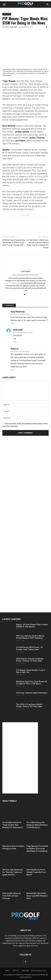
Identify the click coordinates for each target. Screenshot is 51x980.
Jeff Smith (13, 27)
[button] (4, 5)
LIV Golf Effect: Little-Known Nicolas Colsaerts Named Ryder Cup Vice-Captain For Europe (37, 244)
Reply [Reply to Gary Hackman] (12, 323)
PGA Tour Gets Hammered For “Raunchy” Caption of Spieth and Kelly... (13, 872)
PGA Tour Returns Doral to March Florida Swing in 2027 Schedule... (30, 637)
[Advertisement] (20, 482)
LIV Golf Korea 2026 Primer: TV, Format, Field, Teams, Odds (29, 648)
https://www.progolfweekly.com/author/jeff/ (26, 275)
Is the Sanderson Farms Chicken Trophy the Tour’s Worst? (36, 872)
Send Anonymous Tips (38, 971)
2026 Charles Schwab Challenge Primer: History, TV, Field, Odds (30, 660)
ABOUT (8, 971)
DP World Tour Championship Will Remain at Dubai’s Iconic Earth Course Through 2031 (14, 243)
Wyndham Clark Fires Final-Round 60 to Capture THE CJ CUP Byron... (32, 683)
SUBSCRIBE (25, 971)
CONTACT (16, 971)
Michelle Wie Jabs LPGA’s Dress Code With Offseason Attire (37, 896)
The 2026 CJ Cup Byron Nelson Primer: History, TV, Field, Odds (29, 705)
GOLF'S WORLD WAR (13, 283)
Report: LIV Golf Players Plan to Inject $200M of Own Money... (32, 626)
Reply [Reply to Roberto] (12, 370)
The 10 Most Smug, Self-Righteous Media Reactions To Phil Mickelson (37, 825)
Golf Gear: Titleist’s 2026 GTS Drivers (32, 693)
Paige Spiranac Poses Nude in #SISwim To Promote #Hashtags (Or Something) (37, 849)
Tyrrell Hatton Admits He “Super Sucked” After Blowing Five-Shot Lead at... (13, 825)
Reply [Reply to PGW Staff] (15, 342)
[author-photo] (25, 268)
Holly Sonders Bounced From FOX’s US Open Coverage (12, 896)
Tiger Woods (7, 14)
